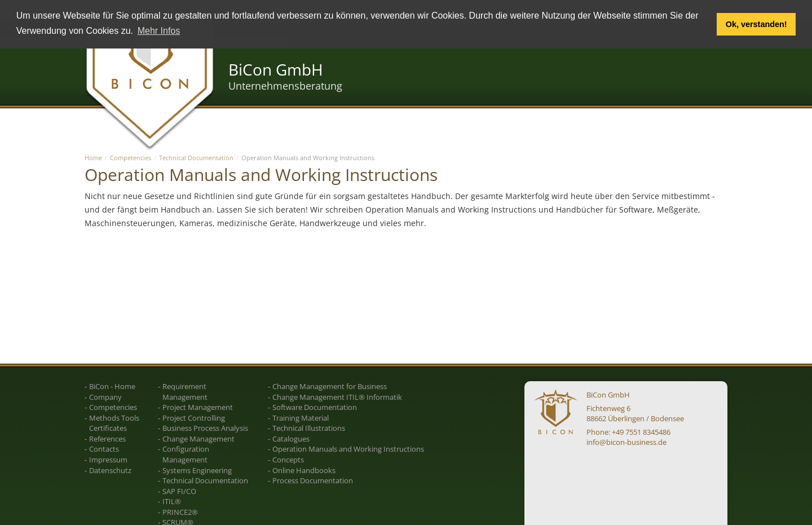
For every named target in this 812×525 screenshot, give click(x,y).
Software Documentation (315, 407)
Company (105, 397)
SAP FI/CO (179, 491)
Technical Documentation (196, 158)
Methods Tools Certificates (114, 423)
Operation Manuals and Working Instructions (348, 449)
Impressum (108, 460)
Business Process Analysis (205, 428)
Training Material (301, 418)
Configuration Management (186, 454)
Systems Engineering (197, 470)
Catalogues (291, 439)
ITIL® (172, 501)
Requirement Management (185, 392)
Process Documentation (313, 480)
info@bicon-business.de (626, 442)
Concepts (288, 460)
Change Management (198, 439)
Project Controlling (194, 418)
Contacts (104, 449)
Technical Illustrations (309, 428)
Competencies (131, 158)
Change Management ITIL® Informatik (337, 397)
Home (93, 158)
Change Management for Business (330, 386)
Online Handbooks (304, 470)
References (107, 439)
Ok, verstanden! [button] (756, 24)
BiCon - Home (112, 386)
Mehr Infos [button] (159, 31)
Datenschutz (110, 470)
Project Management (198, 407)
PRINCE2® (180, 512)
